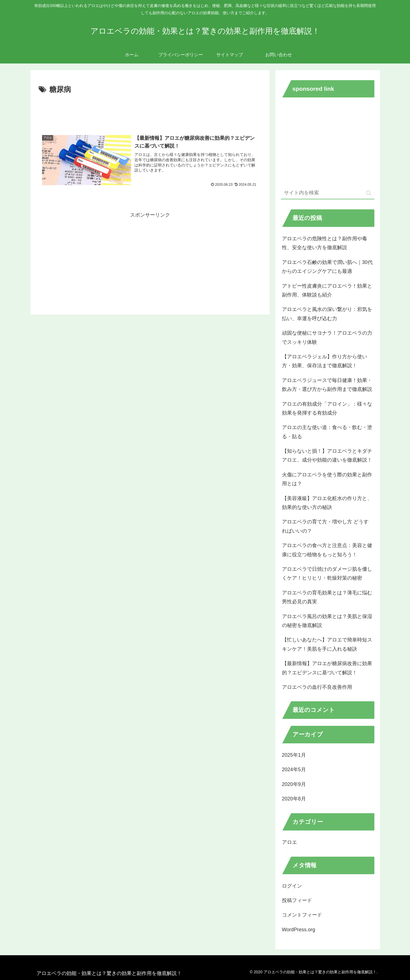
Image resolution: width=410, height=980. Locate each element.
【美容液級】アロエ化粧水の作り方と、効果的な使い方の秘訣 (327, 503)
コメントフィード (302, 915)
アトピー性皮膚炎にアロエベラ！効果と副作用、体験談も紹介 (327, 290)
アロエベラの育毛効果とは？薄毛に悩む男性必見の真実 (327, 597)
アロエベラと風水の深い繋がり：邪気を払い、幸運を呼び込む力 (327, 314)
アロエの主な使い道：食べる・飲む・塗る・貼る (327, 432)
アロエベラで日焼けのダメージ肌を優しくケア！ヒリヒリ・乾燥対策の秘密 (327, 574)
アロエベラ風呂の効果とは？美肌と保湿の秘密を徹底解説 (327, 621)
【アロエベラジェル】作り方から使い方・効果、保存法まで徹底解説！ (325, 361)
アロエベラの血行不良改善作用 (317, 687)
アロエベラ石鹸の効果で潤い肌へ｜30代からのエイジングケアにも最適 (327, 267)
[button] (369, 193)
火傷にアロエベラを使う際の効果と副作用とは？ (327, 479)
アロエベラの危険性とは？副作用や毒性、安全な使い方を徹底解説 (325, 243)
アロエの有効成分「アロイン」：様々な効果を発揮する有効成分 (327, 408)
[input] (328, 193)
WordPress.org (299, 930)
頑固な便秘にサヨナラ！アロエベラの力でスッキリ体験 (327, 337)
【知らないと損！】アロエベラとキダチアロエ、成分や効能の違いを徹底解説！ (327, 455)
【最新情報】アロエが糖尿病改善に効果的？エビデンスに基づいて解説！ (327, 668)
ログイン (292, 886)
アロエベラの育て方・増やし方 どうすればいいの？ (325, 526)
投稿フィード (297, 900)
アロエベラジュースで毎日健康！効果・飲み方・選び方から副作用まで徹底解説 (327, 385)
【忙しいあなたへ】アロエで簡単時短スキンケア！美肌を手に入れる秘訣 (327, 644)
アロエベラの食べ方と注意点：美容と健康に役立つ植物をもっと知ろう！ (327, 550)
